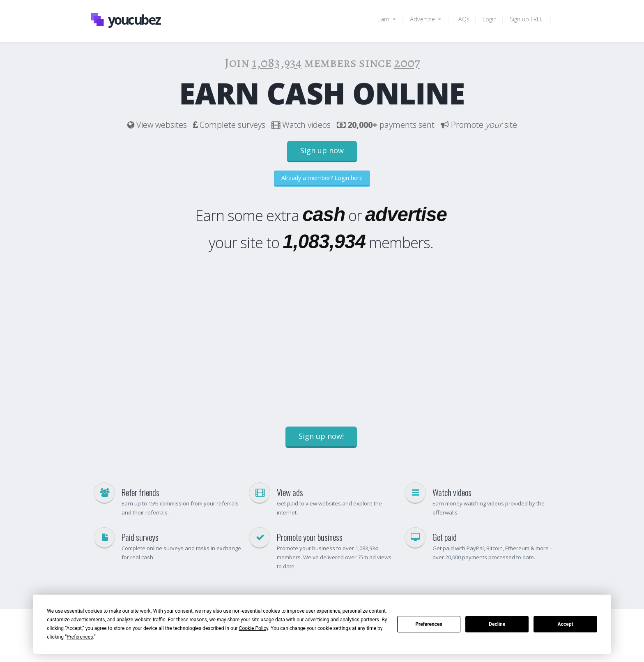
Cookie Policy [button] (254, 628)
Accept (566, 624)
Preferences (429, 624)
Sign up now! (321, 436)
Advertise (426, 19)
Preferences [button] (80, 637)
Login (490, 19)
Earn (387, 19)
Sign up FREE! (527, 19)
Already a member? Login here (322, 178)
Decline (497, 624)
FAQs (462, 19)
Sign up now (322, 150)
